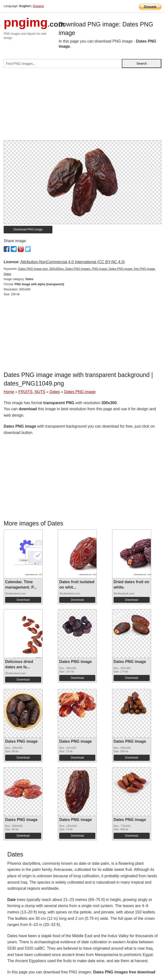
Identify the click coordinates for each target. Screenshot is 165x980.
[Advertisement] (82, 106)
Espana (38, 6)
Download (23, 600)
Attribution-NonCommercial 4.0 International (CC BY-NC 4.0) (73, 262)
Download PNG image (28, 229)
